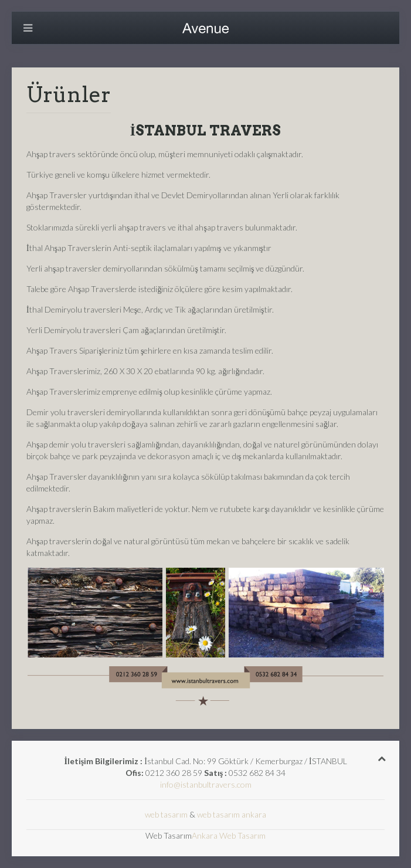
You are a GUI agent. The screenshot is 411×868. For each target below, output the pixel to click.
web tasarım (166, 814)
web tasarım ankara (232, 814)
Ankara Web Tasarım (229, 835)
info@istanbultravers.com (206, 784)
